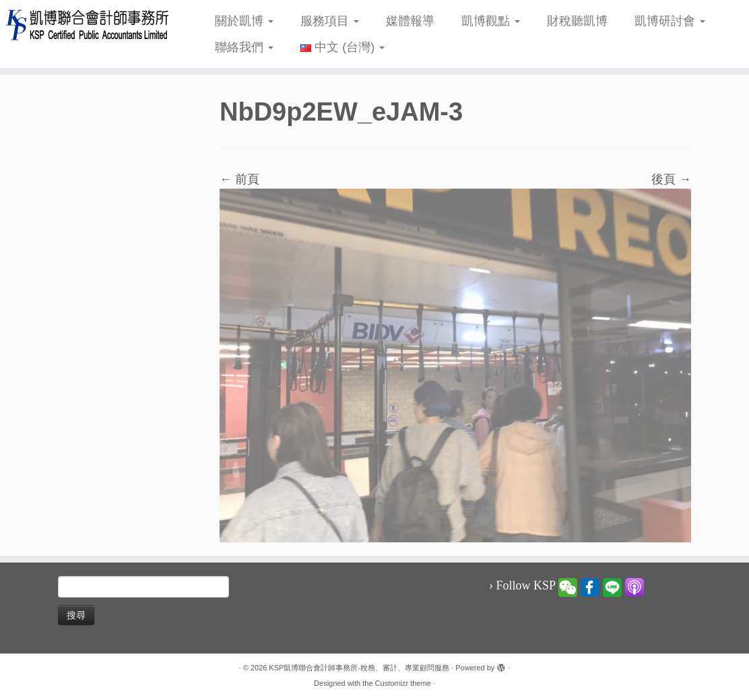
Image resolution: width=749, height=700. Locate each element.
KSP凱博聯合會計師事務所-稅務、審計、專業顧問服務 (359, 668)
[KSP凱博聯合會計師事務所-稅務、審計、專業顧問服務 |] (88, 25)
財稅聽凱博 (577, 21)
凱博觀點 (491, 21)
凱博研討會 (670, 21)
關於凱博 (244, 21)
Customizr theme (403, 683)
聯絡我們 (244, 47)
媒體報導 (410, 21)
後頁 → (671, 179)
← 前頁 (239, 179)
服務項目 (330, 21)
